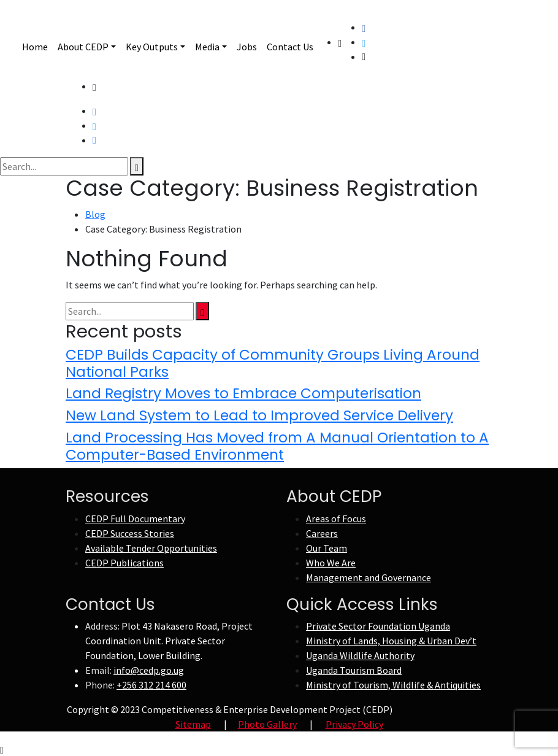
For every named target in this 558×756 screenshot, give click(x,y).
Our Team (327, 548)
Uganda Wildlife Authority (360, 655)
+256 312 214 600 (151, 685)
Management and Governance (369, 577)
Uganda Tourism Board (354, 670)
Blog (95, 214)
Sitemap (193, 724)
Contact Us (290, 47)
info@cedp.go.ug (149, 670)
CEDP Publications (124, 563)
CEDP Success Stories (130, 533)
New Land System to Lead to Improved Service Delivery (259, 415)
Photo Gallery (267, 724)
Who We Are (331, 563)
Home (35, 47)
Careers (322, 533)
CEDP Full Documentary (135, 519)
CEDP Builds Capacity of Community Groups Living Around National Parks (273, 363)
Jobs (247, 47)
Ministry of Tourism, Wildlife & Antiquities (393, 685)
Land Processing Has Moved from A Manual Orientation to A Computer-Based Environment (277, 446)
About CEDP (83, 47)
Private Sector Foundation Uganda (378, 626)
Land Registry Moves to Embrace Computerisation (243, 393)
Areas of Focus (336, 519)
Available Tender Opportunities (151, 548)
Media (207, 47)
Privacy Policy (354, 724)
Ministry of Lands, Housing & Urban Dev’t (391, 641)
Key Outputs (152, 47)
